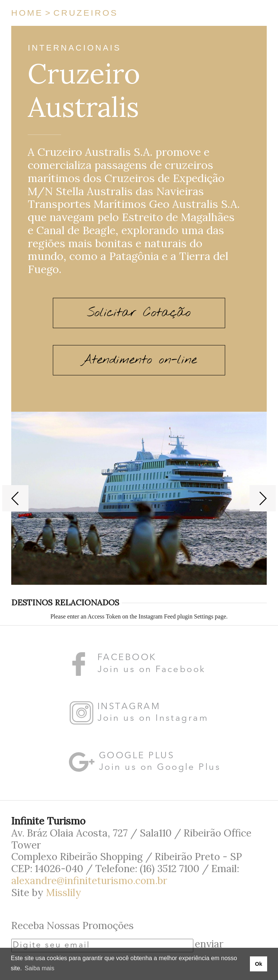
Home (27, 13)
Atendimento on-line (139, 360)
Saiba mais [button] (40, 968)
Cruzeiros (86, 13)
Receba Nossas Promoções (72, 925)
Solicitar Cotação (139, 313)
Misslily (64, 892)
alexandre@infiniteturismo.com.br (89, 880)
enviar (209, 944)
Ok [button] (258, 964)
